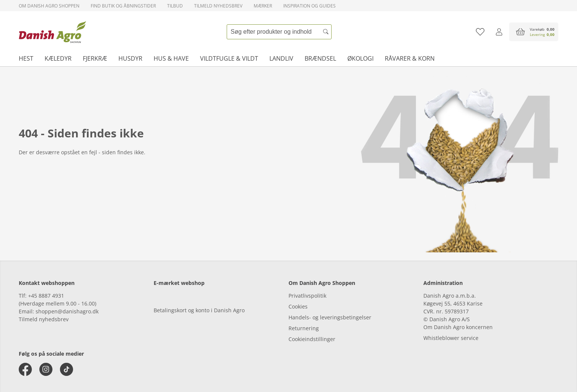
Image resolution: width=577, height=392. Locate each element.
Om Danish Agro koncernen (458, 327)
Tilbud (175, 6)
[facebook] (25, 369)
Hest (26, 58)
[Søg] (326, 32)
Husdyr (130, 58)
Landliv (281, 58)
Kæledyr (58, 58)
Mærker (263, 6)
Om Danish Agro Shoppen (49, 6)
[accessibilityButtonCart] (534, 32)
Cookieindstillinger (312, 339)
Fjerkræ (95, 58)
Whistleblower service (451, 338)
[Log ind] (499, 32)
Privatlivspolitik (307, 296)
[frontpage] (52, 32)
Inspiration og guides (309, 6)
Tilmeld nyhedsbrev (218, 6)
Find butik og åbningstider (123, 6)
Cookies (298, 306)
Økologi (360, 58)
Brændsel (320, 58)
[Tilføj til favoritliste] (480, 32)
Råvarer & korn (410, 58)
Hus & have (171, 58)
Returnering (304, 328)
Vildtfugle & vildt (229, 58)
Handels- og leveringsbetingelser (330, 317)
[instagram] (46, 369)
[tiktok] (67, 369)
